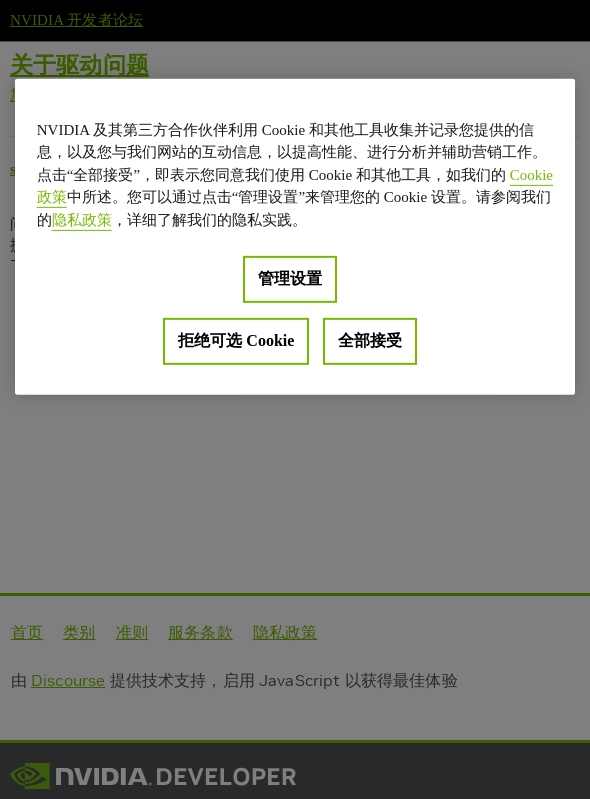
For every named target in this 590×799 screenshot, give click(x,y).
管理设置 (290, 278)
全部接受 (370, 340)
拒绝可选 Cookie (236, 340)
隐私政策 (82, 220)
